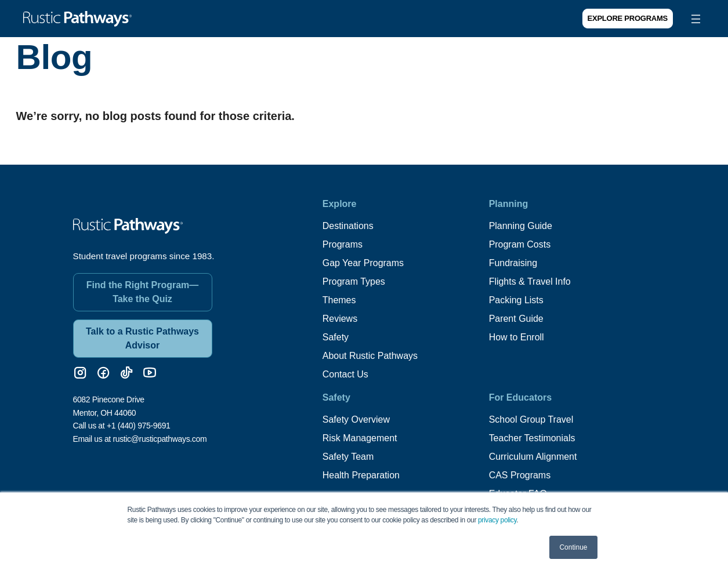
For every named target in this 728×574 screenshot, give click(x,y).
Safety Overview (356, 419)
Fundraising (513, 263)
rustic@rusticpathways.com (160, 438)
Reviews (340, 319)
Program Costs (520, 244)
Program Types (354, 281)
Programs (343, 244)
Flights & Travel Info (530, 281)
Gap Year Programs (363, 263)
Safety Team (348, 457)
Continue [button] (573, 547)
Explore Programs (628, 18)
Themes (339, 300)
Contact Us (345, 374)
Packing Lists (516, 300)
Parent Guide (516, 319)
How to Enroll (517, 337)
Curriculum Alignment (533, 457)
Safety (336, 337)
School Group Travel (531, 419)
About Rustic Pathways (370, 356)
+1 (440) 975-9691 (139, 426)
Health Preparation (361, 475)
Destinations (348, 226)
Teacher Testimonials (532, 438)
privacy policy (497, 520)
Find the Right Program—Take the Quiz (143, 292)
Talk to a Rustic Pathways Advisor (142, 338)
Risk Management (360, 438)
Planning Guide (521, 226)
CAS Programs (520, 475)
